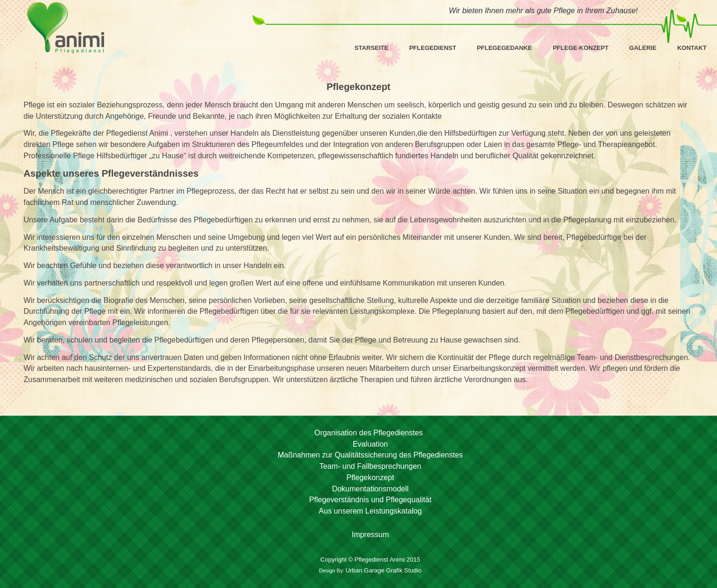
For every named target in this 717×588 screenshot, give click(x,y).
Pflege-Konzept (580, 48)
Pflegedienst (432, 48)
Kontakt (692, 48)
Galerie (643, 48)
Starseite (371, 48)
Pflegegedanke (504, 48)
